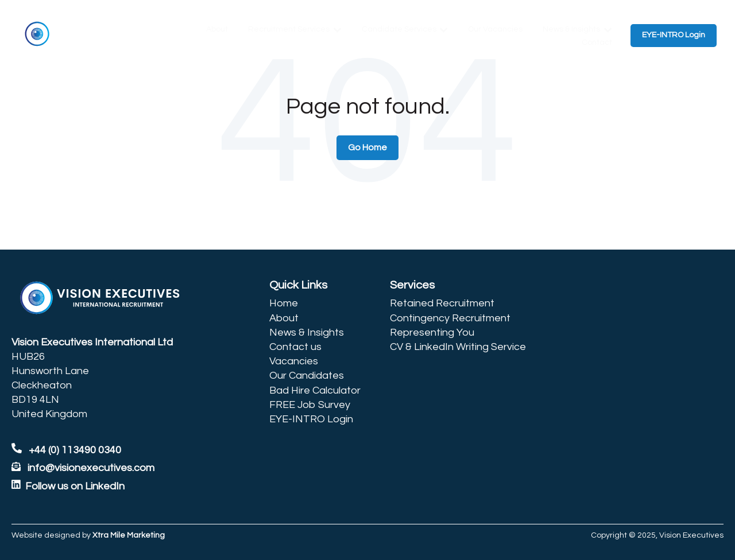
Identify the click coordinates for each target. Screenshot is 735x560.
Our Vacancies (495, 29)
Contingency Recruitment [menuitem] (450, 318)
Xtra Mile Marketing (129, 535)
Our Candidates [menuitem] (307, 376)
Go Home (367, 147)
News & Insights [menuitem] (307, 332)
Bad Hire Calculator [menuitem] (315, 390)
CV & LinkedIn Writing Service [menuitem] (458, 347)
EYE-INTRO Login (674, 35)
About (217, 29)
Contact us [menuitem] (295, 347)
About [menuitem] (284, 318)
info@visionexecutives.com (91, 468)
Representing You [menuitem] (432, 332)
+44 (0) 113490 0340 (66, 450)
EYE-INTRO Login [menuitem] (311, 419)
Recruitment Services (289, 29)
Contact (597, 42)
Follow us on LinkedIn (75, 486)
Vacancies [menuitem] (294, 361)
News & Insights (571, 29)
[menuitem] (315, 285)
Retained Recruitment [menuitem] (442, 303)
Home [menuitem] (284, 303)
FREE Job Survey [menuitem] (310, 405)
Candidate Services (399, 29)
